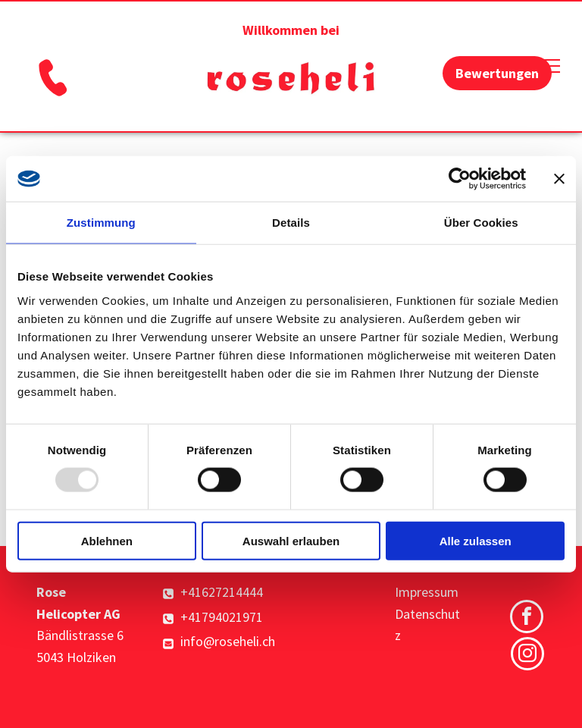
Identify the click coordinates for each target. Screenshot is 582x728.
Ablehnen (107, 540)
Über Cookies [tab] (481, 223)
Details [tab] (291, 223)
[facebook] (527, 618)
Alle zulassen (476, 540)
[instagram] (527, 656)
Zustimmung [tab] (101, 223)
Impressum (427, 592)
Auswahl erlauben (291, 540)
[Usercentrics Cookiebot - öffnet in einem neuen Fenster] (460, 179)
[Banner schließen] (559, 179)
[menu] (549, 66)
